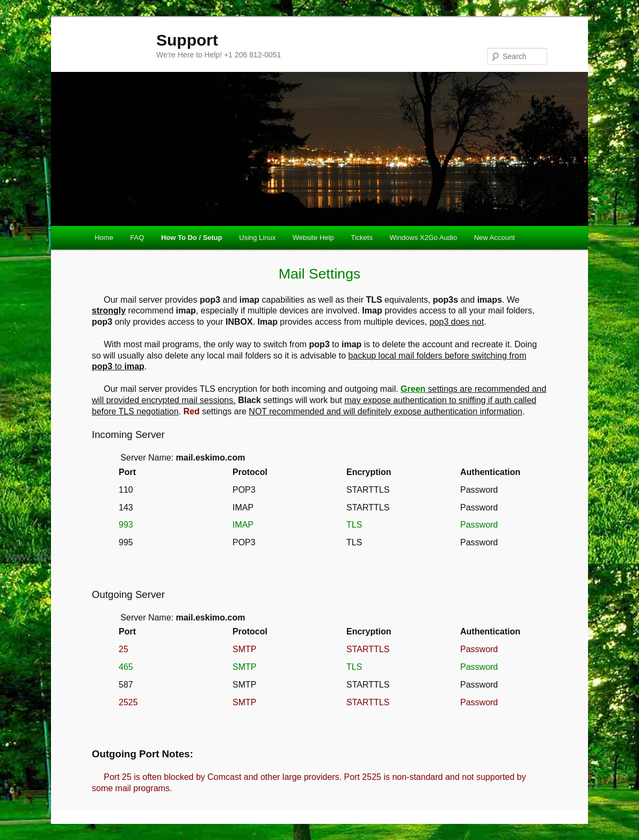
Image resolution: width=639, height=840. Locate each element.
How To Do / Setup (192, 238)
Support (187, 40)
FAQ (137, 238)
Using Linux (257, 238)
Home (104, 238)
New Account (495, 238)
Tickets (362, 238)
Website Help (313, 238)
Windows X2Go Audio (423, 238)
